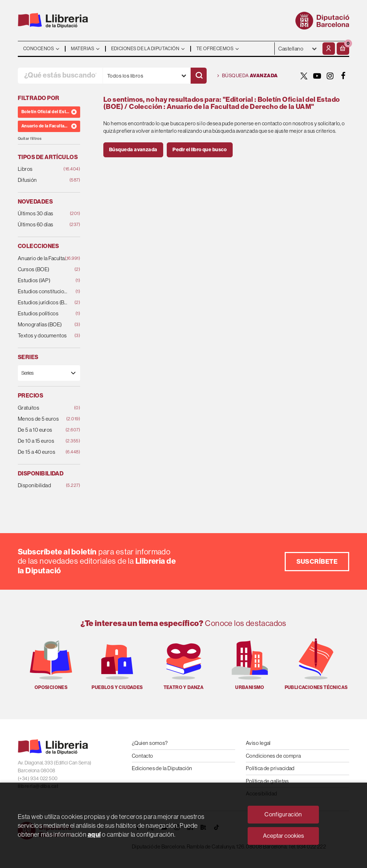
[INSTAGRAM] (330, 76)
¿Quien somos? (150, 743)
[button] (343, 49)
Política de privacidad (270, 768)
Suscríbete (317, 562)
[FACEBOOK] (343, 76)
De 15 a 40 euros (43, 452)
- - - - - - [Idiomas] (298, 49)
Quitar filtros (30, 139)
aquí (94, 835)
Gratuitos (43, 408)
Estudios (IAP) (43, 281)
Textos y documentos (43, 336)
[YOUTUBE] (317, 76)
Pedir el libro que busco (200, 150)
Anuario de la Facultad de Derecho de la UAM (43, 259)
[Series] (49, 373)
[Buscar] (199, 76)
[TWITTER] (304, 76)
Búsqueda (248, 76)
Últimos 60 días (43, 225)
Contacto (143, 756)
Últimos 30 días (43, 214)
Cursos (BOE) (43, 270)
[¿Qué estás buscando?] (60, 76)
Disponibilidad (43, 486)
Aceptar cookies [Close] (283, 836)
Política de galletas (267, 781)
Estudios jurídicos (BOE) (43, 303)
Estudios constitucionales (43, 292)
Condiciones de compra (273, 756)
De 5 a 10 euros (43, 430)
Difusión (43, 180)
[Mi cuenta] (329, 49)
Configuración (283, 814)
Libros (43, 169)
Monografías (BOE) (43, 325)
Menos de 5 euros (43, 419)
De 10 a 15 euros (43, 441)
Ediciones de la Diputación (162, 768)
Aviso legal (258, 743)
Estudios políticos (43, 314)
